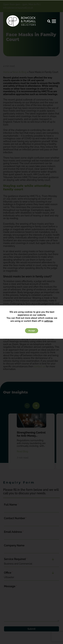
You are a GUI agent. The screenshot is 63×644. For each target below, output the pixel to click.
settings (48, 321)
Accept (32, 331)
